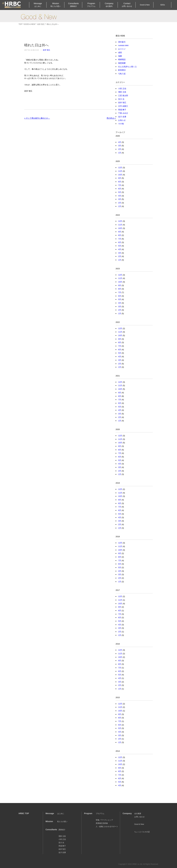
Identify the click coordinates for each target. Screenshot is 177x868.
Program (91, 5)
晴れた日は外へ (37, 45)
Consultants (74, 5)
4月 (120, 142)
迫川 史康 (122, 117)
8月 (120, 182)
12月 (120, 168)
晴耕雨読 (122, 60)
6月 (120, 189)
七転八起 (122, 74)
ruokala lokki (123, 45)
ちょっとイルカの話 (142, 832)
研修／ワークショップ (104, 820)
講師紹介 (62, 830)
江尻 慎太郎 (123, 96)
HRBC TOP (24, 813)
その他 (121, 124)
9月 (120, 178)
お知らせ (122, 120)
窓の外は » (111, 118)
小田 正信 (122, 89)
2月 (120, 149)
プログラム (100, 814)
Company (109, 5)
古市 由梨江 (123, 106)
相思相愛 (122, 63)
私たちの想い (62, 822)
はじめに (61, 814)
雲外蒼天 (122, 42)
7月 (120, 185)
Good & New (39, 17)
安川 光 (121, 99)
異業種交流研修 (102, 823)
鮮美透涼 (122, 70)
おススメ (122, 49)
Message (38, 5)
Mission (56, 5)
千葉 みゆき (123, 113)
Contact (127, 5)
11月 (120, 171)
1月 (120, 153)
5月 (120, 192)
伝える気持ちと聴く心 (127, 67)
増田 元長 (122, 92)
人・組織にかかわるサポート (107, 827)
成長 (120, 53)
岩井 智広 (46, 50)
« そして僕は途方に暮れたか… (37, 118)
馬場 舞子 (122, 110)
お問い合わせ (139, 817)
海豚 (120, 56)
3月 (120, 146)
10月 (120, 175)
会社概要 (138, 814)
